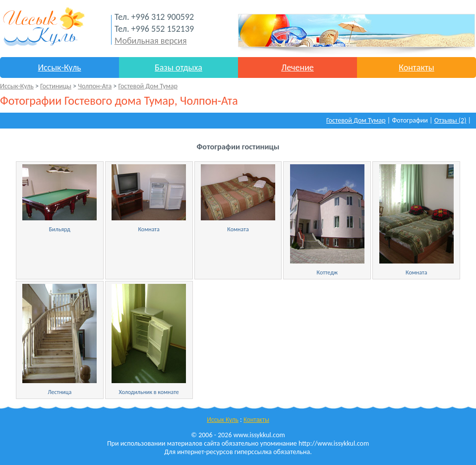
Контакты (416, 67)
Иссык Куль (223, 420)
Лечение (297, 67)
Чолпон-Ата (95, 86)
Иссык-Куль (59, 67)
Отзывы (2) (450, 120)
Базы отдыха (178, 67)
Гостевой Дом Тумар (148, 86)
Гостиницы (56, 86)
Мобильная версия (151, 41)
